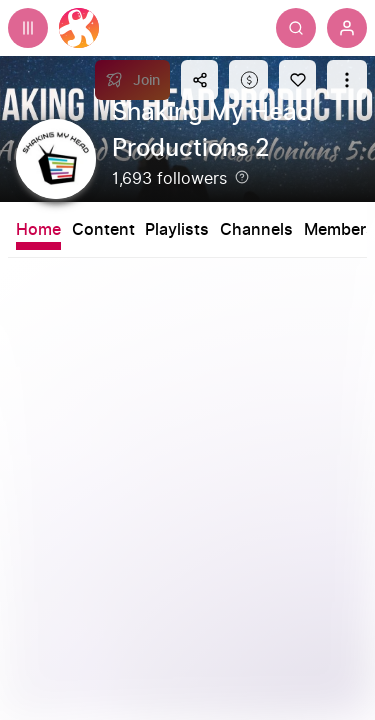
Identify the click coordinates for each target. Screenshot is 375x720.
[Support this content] (248, 80)
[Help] (242, 177)
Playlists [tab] (177, 230)
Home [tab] (38, 230)
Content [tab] (103, 230)
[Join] (132, 80)
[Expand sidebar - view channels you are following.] (28, 28)
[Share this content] (199, 80)
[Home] (79, 28)
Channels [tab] (256, 230)
